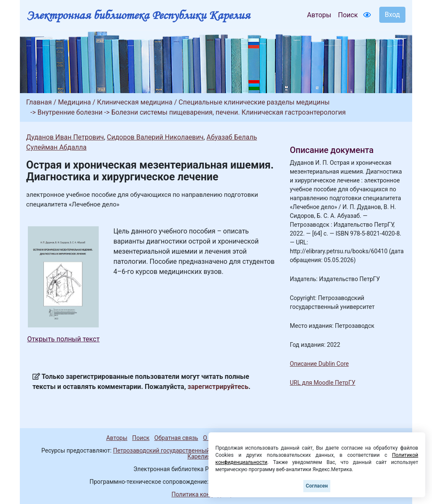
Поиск (348, 15)
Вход (392, 15)
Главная (39, 102)
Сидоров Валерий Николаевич (155, 137)
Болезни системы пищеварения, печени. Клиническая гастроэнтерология (229, 112)
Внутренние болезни (70, 112)
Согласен (317, 486)
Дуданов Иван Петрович (65, 137)
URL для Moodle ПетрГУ (323, 383)
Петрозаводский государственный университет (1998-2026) (196, 450)
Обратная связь (176, 438)
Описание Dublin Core (319, 364)
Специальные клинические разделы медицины (254, 102)
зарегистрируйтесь (218, 387)
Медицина (74, 102)
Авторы (319, 15)
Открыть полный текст (64, 339)
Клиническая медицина (135, 102)
